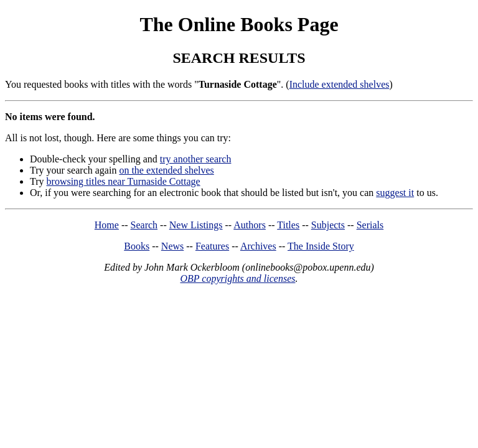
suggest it (395, 193)
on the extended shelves (166, 170)
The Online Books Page (239, 24)
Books (137, 246)
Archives (258, 246)
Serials (370, 225)
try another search (196, 159)
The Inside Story (321, 246)
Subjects (328, 225)
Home (107, 225)
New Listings (196, 225)
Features (212, 246)
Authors (250, 225)
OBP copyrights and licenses (237, 278)
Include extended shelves (340, 84)
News (172, 246)
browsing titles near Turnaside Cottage (124, 181)
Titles (288, 225)
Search (144, 225)
